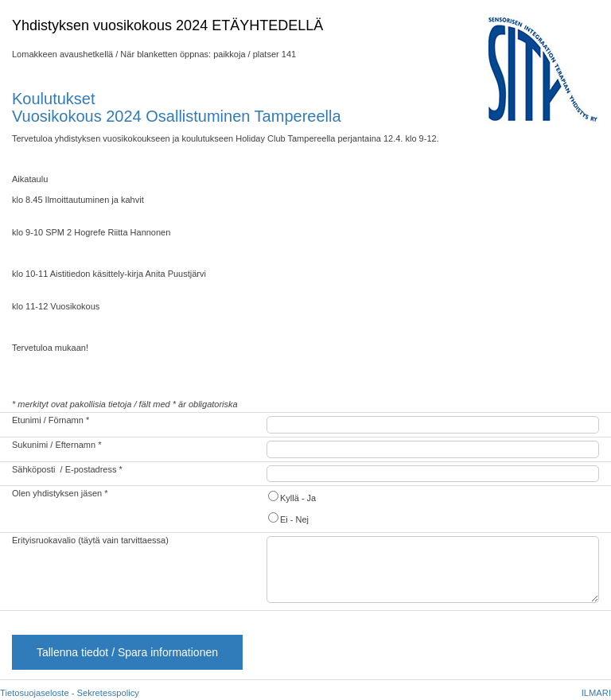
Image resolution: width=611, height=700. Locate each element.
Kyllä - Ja (291, 497)
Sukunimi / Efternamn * (57, 445)
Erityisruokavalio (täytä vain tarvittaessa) (90, 540)
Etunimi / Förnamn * (51, 420)
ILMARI (596, 693)
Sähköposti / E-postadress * (67, 469)
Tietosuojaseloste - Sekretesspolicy (70, 693)
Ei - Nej (288, 518)
